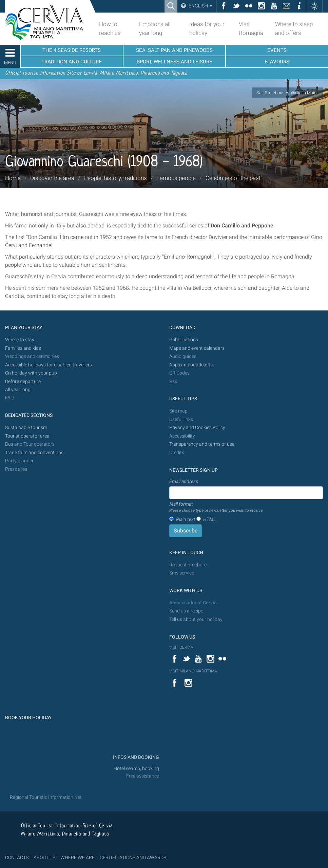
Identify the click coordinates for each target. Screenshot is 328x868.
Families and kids (23, 348)
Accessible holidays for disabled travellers (49, 365)
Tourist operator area (27, 436)
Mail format (216, 507)
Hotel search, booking (136, 769)
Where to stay (20, 340)
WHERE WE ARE (78, 857)
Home (13, 178)
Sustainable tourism (26, 428)
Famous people (176, 178)
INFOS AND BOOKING (136, 757)
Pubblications (184, 340)
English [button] (200, 6)
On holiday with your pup (31, 373)
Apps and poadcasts (191, 365)
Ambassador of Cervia (193, 603)
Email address (184, 481)
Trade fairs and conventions (34, 453)
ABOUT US (44, 857)
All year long (18, 390)
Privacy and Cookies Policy (197, 428)
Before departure (23, 381)
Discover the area (52, 178)
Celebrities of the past (233, 178)
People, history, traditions (115, 178)
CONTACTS (17, 857)
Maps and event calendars (197, 348)
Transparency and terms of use (202, 444)
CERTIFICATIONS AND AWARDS (133, 857)
